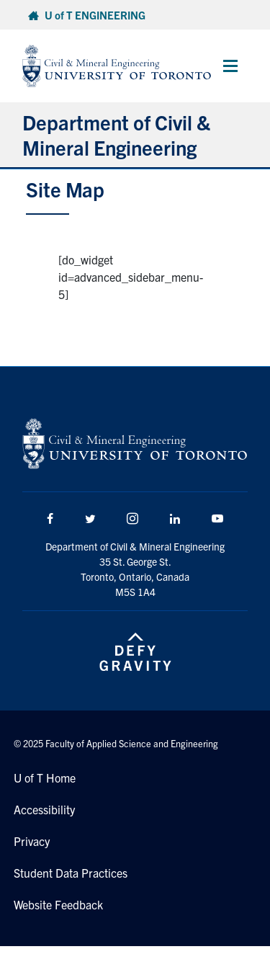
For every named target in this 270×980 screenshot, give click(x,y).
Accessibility (44, 809)
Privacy (32, 841)
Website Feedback (58, 904)
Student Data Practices (71, 873)
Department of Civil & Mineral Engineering (116, 134)
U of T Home (45, 778)
